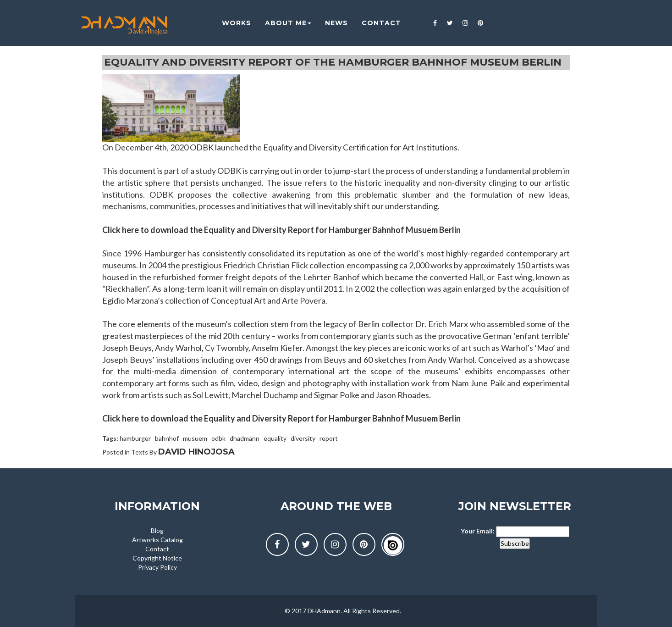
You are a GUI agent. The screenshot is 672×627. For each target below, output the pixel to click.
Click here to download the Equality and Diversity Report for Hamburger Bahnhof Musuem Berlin (281, 230)
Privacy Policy (157, 567)
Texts (140, 452)
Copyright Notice (157, 558)
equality (275, 438)
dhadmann (245, 438)
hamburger (135, 438)
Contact (157, 549)
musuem (195, 438)
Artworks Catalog (157, 540)
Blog (157, 530)
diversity (303, 438)
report (329, 438)
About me (282, 23)
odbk (218, 438)
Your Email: (478, 531)
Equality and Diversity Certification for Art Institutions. (361, 147)
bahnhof (167, 438)
